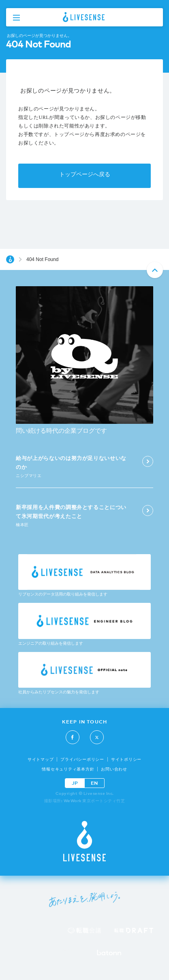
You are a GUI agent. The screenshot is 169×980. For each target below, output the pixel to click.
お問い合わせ (114, 769)
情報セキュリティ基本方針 (68, 769)
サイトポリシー (126, 759)
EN (94, 783)
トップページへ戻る (85, 174)
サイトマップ (41, 759)
